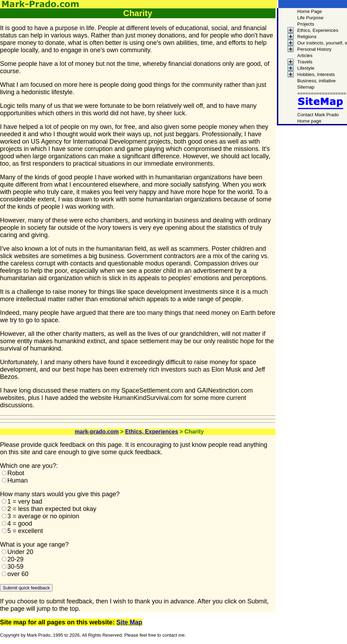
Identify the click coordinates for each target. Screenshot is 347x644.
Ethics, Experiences (152, 432)
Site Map (129, 622)
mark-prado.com (97, 432)
